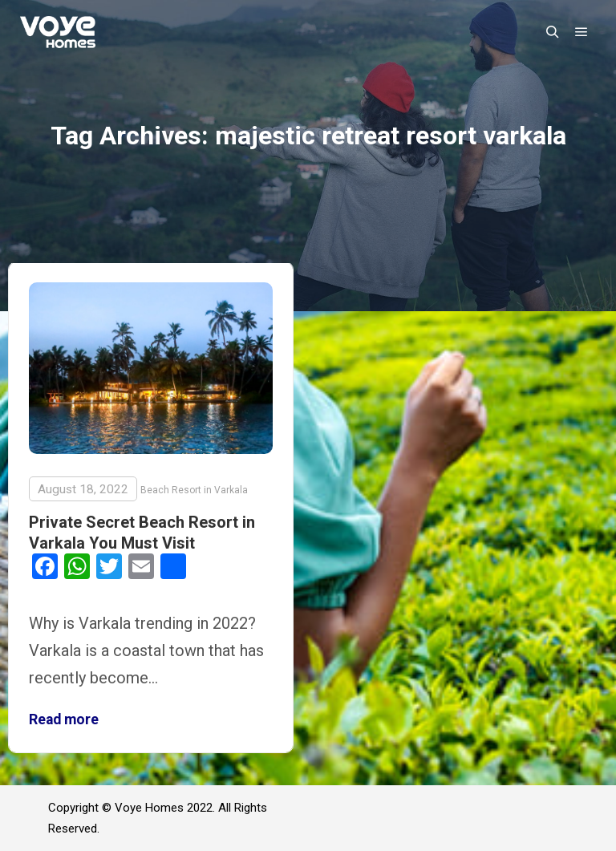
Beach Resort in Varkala (194, 490)
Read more (64, 719)
